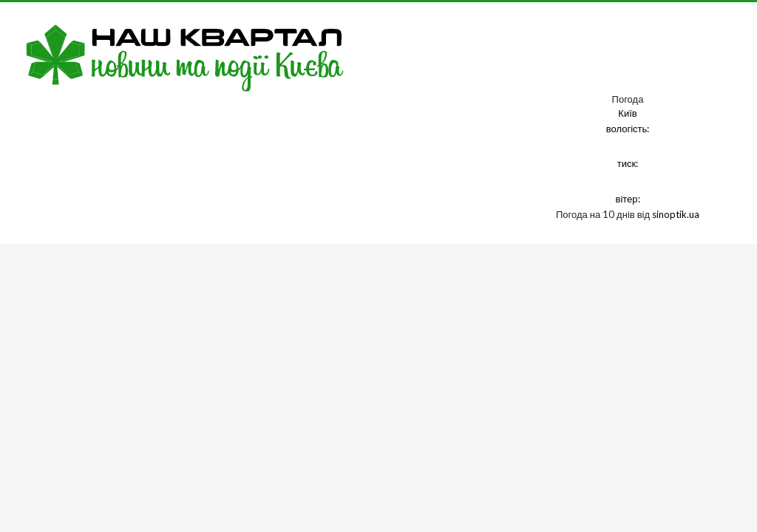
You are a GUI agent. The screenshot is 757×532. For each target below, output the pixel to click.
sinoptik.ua (676, 214)
